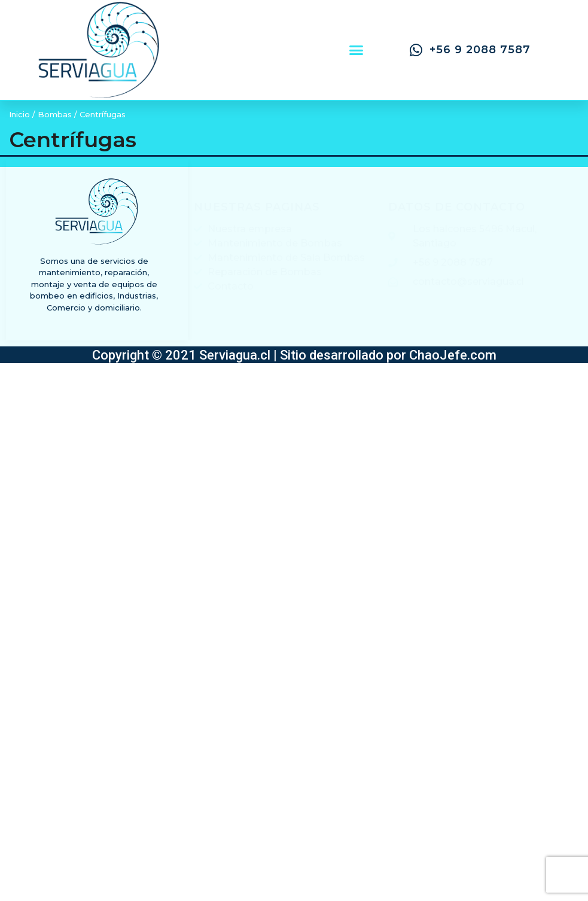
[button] (356, 50)
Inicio (19, 114)
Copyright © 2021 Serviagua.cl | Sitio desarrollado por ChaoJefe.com (294, 355)
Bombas (55, 114)
